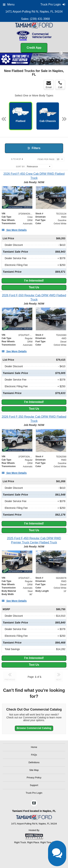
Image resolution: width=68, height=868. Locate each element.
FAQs (34, 755)
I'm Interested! (34, 281)
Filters (34, 148)
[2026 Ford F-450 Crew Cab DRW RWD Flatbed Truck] (34, 176)
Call (60, 85)
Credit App (34, 48)
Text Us (34, 287)
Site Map (34, 770)
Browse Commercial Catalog (34, 728)
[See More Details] (14, 230)
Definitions (34, 762)
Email (49, 85)
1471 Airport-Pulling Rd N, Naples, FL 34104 (34, 12)
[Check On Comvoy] (34, 803)
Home (34, 747)
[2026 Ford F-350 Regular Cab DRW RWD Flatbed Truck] (34, 419)
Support (34, 785)
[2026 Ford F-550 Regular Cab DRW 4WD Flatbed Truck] (34, 297)
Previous (5, 60)
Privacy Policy (34, 778)
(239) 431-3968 (40, 19)
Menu (9, 4)
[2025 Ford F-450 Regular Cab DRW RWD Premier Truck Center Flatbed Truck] (34, 540)
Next (61, 53)
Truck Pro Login (34, 793)
